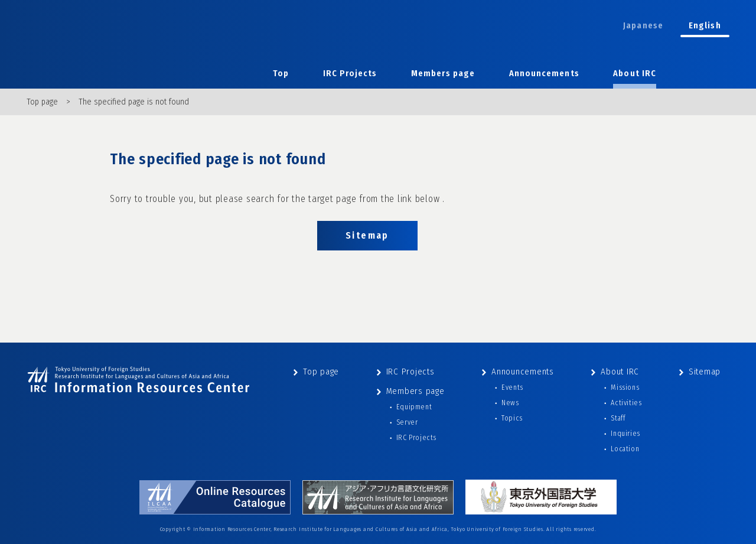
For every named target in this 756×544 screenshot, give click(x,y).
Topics (512, 418)
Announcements (544, 74)
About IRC (635, 74)
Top (281, 74)
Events (512, 387)
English (705, 26)
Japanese (643, 26)
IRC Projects (350, 74)
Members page (443, 74)
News (510, 403)
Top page (42, 102)
